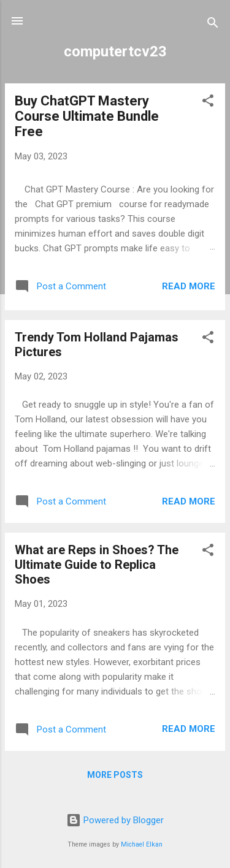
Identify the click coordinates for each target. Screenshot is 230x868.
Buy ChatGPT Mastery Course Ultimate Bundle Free (87, 116)
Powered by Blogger (115, 820)
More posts (115, 775)
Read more (189, 286)
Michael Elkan (142, 844)
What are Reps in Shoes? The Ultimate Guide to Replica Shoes (97, 565)
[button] (208, 103)
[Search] (213, 25)
